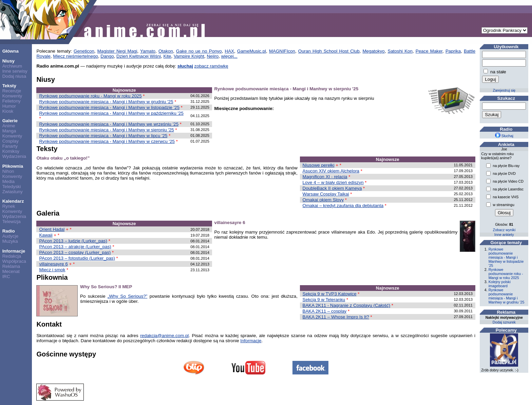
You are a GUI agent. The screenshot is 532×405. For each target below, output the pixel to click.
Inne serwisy (15, 71)
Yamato (148, 51)
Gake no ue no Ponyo (199, 51)
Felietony (12, 101)
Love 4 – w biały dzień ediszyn (333, 182)
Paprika (453, 51)
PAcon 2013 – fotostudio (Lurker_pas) (77, 258)
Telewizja (12, 222)
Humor (9, 106)
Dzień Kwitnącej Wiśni (139, 56)
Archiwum (12, 66)
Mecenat (11, 271)
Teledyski (12, 187)
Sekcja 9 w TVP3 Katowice (330, 294)
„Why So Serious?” (127, 296)
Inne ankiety (504, 235)
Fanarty (10, 146)
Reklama (11, 266)
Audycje (10, 236)
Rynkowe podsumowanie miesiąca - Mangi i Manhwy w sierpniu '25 (106, 130)
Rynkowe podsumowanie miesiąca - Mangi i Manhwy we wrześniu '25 (109, 124)
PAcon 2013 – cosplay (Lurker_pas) (75, 252)
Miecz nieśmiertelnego (75, 56)
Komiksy (11, 151)
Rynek (9, 206)
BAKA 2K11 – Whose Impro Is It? (336, 317)
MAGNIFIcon (282, 51)
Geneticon (84, 51)
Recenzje (12, 91)
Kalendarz (13, 201)
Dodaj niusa (14, 76)
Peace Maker (429, 51)
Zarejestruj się (504, 90)
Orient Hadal (52, 229)
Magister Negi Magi (117, 51)
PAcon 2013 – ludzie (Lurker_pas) (73, 241)
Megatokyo (373, 51)
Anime (9, 126)
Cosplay (11, 141)
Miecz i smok (52, 270)
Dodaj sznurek (504, 322)
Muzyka (10, 241)
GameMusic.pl (252, 51)
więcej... (229, 56)
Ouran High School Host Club (329, 51)
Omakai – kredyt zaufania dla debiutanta (343, 206)
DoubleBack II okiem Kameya (332, 188)
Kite (167, 56)
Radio (9, 231)
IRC (6, 277)
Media (8, 181)
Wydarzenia (14, 156)
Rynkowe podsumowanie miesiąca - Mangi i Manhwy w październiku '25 (111, 113)
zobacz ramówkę (211, 66)
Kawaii (46, 235)
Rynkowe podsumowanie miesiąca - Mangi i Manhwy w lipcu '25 (103, 136)
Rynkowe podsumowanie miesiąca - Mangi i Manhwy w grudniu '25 (106, 102)
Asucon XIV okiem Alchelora (331, 171)
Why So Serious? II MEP (106, 287)
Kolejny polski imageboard (500, 284)
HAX (230, 51)
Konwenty (12, 96)
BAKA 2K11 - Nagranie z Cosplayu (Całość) (347, 305)
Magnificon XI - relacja (325, 177)
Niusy (8, 61)
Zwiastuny (13, 192)
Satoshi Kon (400, 51)
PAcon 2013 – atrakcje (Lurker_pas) (75, 247)
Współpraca (14, 261)
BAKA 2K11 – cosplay (325, 311)
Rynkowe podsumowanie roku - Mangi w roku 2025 (90, 96)
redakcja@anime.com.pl (164, 336)
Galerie (10, 121)
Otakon (166, 51)
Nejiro (213, 56)
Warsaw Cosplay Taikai (326, 194)
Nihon (8, 171)
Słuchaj (504, 136)
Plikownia (13, 166)
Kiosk (8, 111)
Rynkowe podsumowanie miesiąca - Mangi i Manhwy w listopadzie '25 (109, 107)
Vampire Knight (189, 56)
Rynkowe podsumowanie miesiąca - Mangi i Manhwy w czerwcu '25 (107, 141)
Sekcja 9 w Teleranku (324, 300)
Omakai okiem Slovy (323, 200)
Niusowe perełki (319, 165)
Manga (9, 131)
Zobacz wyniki (504, 230)
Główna (11, 51)
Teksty (9, 86)
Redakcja (12, 256)
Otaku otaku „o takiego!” (63, 158)
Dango (107, 56)
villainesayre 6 (53, 264)
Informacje (14, 251)
